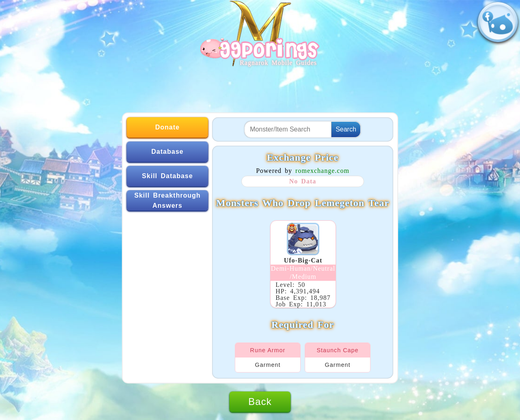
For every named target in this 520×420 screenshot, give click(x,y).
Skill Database (167, 176)
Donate (167, 127)
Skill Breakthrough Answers (167, 201)
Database (168, 152)
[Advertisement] (260, 86)
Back (260, 402)
